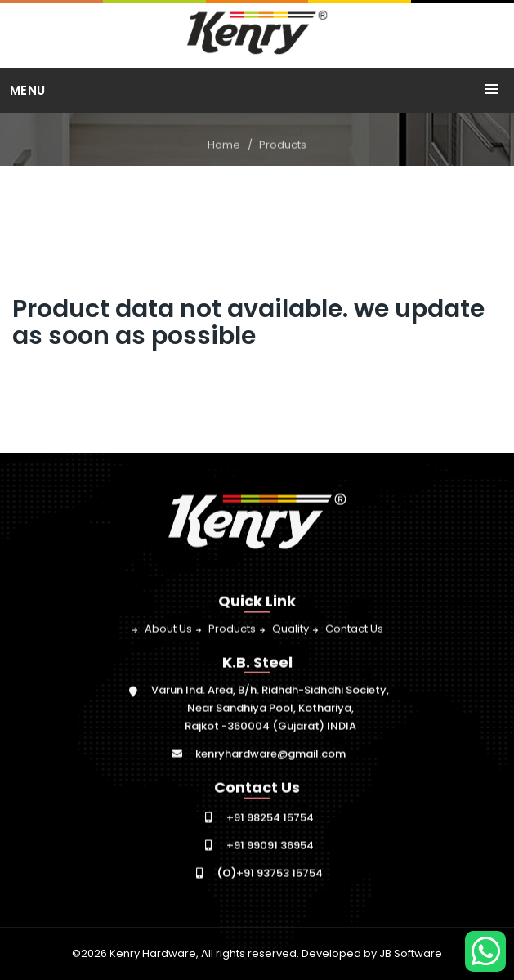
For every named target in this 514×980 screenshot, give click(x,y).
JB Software (411, 953)
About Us (168, 629)
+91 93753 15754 (270, 873)
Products (283, 145)
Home (224, 145)
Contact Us (354, 629)
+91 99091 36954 (270, 846)
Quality (291, 629)
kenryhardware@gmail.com (270, 755)
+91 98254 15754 (270, 818)
